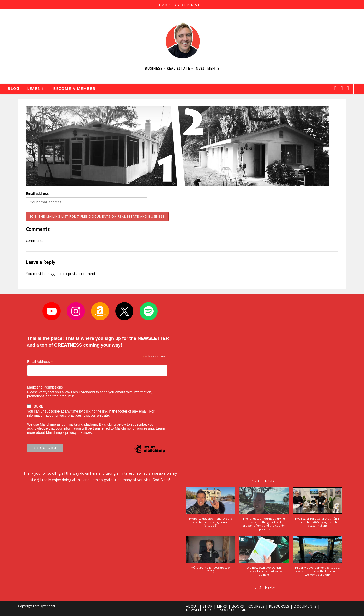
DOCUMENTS (305, 606)
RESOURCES (279, 606)
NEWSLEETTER (198, 610)
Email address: (38, 193)
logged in (55, 274)
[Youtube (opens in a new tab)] (348, 88)
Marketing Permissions (45, 387)
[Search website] (359, 89)
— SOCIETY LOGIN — (233, 610)
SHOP (208, 606)
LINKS (222, 606)
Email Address (40, 362)
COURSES (256, 606)
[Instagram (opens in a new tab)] (342, 88)
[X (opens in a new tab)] (335, 88)
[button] (270, 481)
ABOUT (192, 606)
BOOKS (238, 606)
